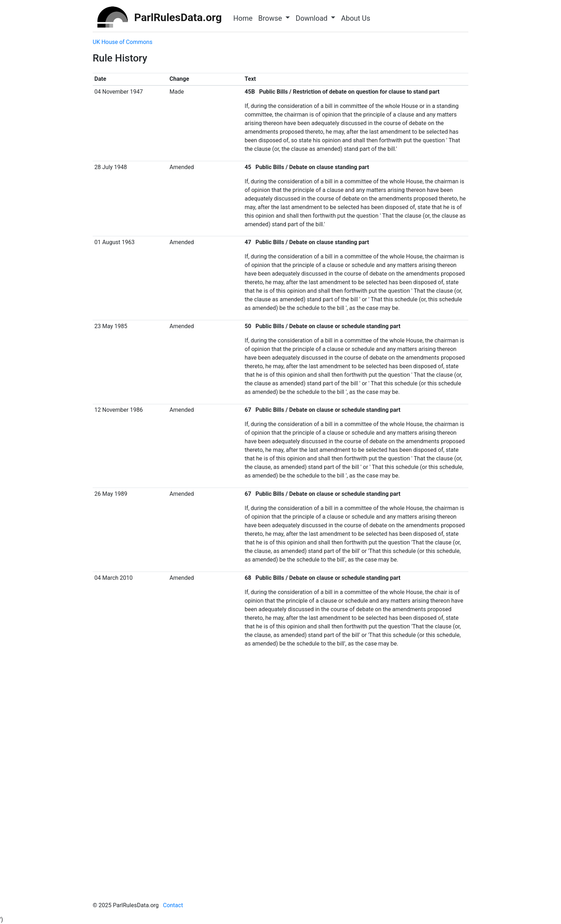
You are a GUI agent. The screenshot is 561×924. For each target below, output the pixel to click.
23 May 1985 (111, 326)
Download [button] (312, 18)
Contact (173, 905)
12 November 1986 (119, 410)
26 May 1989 (111, 494)
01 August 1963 (114, 242)
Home (243, 18)
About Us (356, 18)
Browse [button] (271, 18)
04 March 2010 (114, 578)
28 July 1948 (111, 167)
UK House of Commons (123, 42)
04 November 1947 (119, 92)
